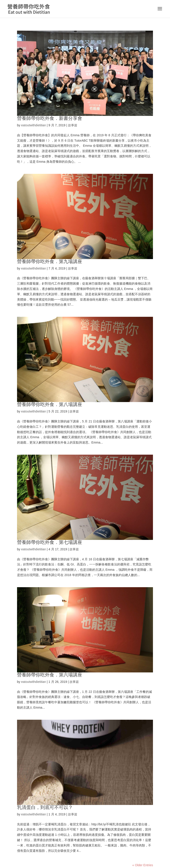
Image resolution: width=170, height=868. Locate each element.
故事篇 (73, 125)
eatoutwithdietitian (33, 125)
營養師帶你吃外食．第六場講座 (50, 675)
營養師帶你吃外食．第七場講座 (50, 542)
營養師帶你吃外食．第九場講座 (50, 261)
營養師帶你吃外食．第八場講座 (50, 404)
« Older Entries (143, 865)
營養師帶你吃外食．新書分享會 (50, 118)
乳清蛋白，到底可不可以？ (45, 807)
